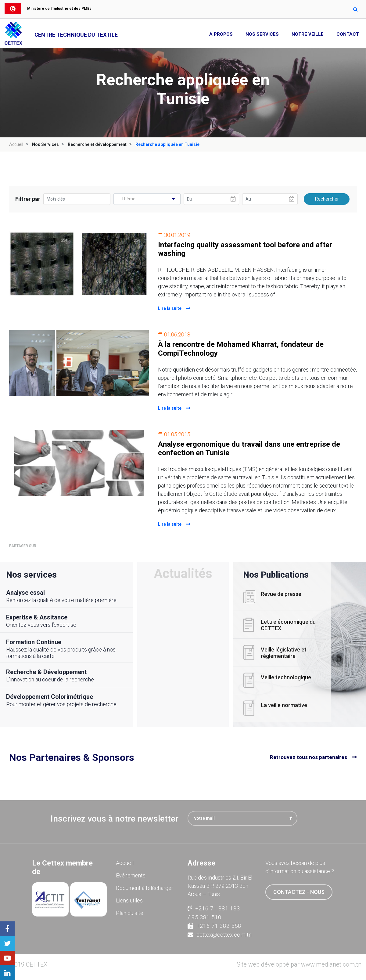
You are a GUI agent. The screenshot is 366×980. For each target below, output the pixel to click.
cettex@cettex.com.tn (220, 935)
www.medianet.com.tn (331, 964)
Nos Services (262, 34)
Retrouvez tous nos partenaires (309, 757)
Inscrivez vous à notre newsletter (115, 819)
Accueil (16, 144)
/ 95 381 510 (205, 917)
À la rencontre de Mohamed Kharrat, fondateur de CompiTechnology (241, 349)
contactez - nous (299, 892)
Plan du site (130, 913)
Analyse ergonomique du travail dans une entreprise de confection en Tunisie (249, 449)
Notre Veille (308, 34)
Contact (348, 34)
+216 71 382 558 (214, 926)
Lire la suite (170, 308)
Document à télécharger (145, 888)
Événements (131, 875)
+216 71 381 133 (214, 908)
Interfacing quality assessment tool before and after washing (245, 249)
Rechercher (327, 199)
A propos (221, 34)
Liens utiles (129, 900)
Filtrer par (28, 199)
